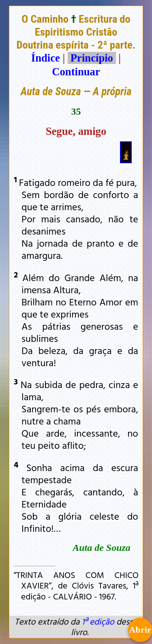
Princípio (92, 58)
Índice (46, 58)
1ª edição (98, 621)
